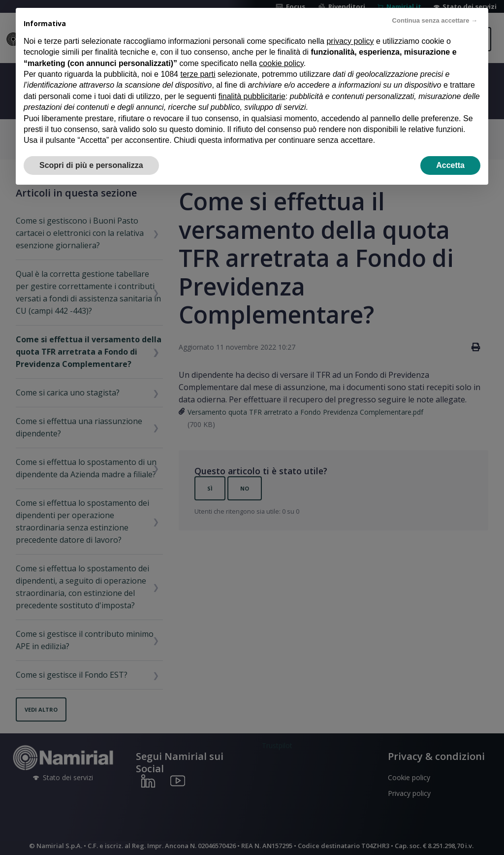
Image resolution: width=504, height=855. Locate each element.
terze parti (198, 74)
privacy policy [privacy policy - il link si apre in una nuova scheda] (350, 41)
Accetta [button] (450, 165)
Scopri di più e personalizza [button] (91, 165)
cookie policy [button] (281, 63)
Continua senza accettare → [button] (435, 20)
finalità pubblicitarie (252, 96)
